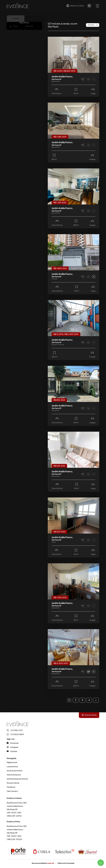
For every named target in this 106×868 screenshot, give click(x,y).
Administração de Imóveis (17, 779)
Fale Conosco (12, 791)
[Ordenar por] (93, 25)
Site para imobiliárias (43, 863)
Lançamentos (12, 766)
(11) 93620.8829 (15, 734)
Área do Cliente (89, 715)
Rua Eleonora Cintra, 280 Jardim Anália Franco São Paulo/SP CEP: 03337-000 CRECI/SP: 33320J (17, 833)
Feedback (11, 787)
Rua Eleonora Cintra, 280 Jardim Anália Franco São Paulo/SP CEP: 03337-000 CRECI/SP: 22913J (17, 809)
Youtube (12, 751)
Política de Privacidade (66, 863)
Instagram (13, 747)
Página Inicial (12, 762)
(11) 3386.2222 (15, 730)
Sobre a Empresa (14, 775)
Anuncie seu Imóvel (15, 771)
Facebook (13, 743)
